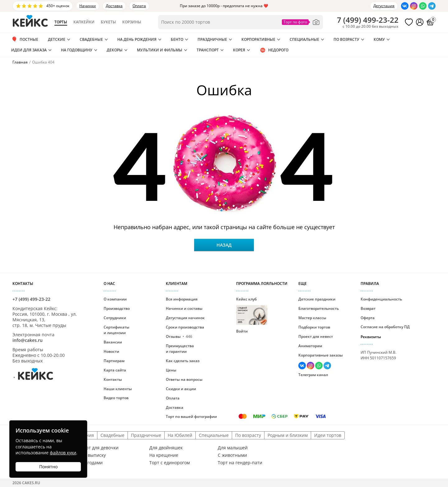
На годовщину (77, 50)
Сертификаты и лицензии (117, 330)
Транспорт (208, 50)
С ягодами (92, 463)
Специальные (304, 39)
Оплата (139, 6)
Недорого (274, 50)
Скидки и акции (181, 389)
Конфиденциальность (381, 299)
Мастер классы (312, 318)
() (368, 20)
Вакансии (113, 342)
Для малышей (233, 448)
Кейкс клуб (252, 311)
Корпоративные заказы (321, 355)
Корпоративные (258, 39)
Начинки (88, 6)
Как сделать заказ (183, 361)
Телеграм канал (313, 375)
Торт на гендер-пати (240, 463)
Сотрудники (115, 318)
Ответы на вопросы (184, 379)
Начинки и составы (184, 308)
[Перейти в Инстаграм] (414, 6)
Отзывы (179, 336)
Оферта (368, 318)
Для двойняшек (166, 448)
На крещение (164, 455)
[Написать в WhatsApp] (423, 6)
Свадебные (91, 39)
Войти (242, 331)
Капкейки (84, 22)
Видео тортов (116, 398)
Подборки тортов (314, 327)
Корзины (132, 22)
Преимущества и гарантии (180, 349)
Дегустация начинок (185, 318)
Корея (239, 50)
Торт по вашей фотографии (191, 416)
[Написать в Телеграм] (432, 6)
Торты (61, 22)
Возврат (368, 308)
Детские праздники (317, 299)
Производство (117, 308)
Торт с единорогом (170, 463)
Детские (57, 39)
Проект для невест (316, 336)
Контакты (113, 379)
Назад (224, 245)
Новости (111, 351)
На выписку (93, 455)
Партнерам (114, 361)
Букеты (108, 22)
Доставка (114, 6)
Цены (171, 370)
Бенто (177, 39)
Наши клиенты (118, 389)
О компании (115, 299)
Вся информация (182, 299)
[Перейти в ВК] (405, 6)
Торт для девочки (100, 448)
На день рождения (137, 39)
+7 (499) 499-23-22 (31, 299)
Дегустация (384, 6)
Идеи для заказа (29, 50)
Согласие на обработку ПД (385, 327)
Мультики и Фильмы (160, 50)
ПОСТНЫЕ (25, 40)
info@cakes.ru (28, 340)
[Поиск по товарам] (240, 22)
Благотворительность (319, 308)
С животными (232, 455)
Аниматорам (310, 346)
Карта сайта (115, 370)
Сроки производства (185, 327)
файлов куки (63, 453)
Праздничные (212, 39)
